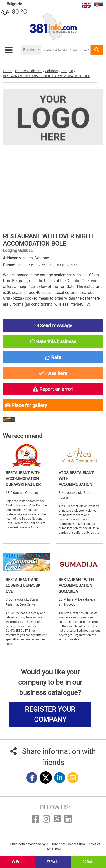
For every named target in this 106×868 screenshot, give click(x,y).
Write (53, 862)
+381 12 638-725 (31, 265)
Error (18, 862)
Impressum (77, 844)
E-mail (57, 849)
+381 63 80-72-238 (63, 265)
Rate (88, 862)
